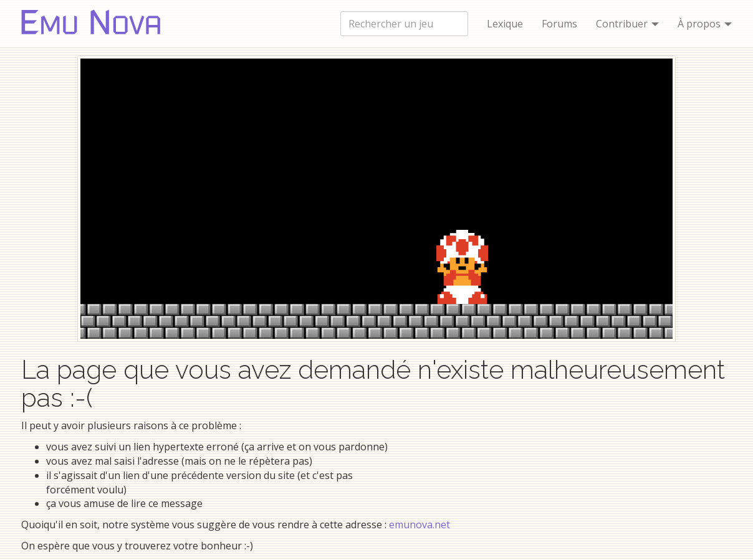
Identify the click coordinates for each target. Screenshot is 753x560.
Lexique (505, 24)
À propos (705, 24)
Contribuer (627, 24)
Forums (559, 24)
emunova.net (420, 524)
